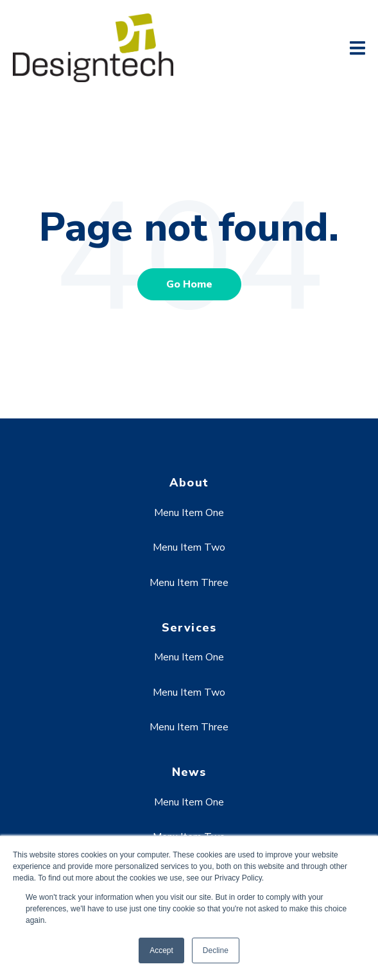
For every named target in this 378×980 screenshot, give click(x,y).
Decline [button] (216, 950)
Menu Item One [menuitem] (189, 513)
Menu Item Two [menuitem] (189, 547)
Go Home (189, 284)
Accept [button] (161, 950)
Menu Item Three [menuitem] (189, 583)
